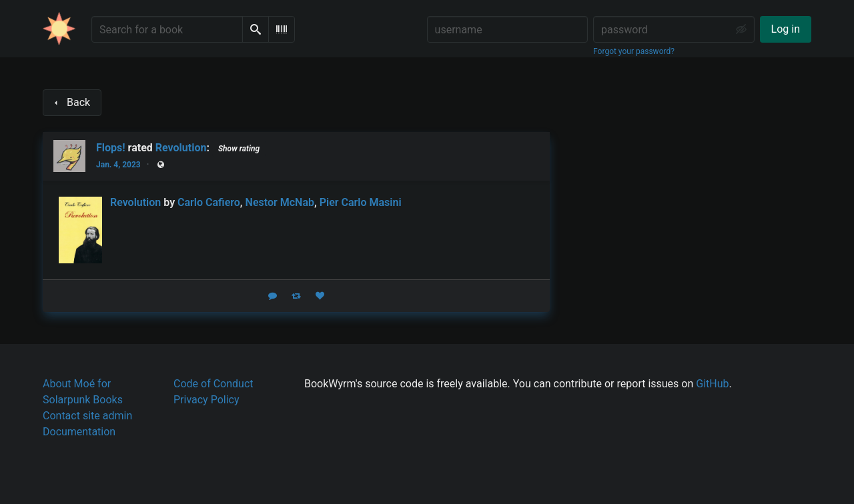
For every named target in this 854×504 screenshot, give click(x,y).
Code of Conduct (213, 384)
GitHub (712, 384)
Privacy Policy (206, 400)
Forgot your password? (634, 51)
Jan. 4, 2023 (118, 165)
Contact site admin (87, 416)
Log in (786, 29)
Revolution (181, 148)
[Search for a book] (167, 29)
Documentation (79, 432)
